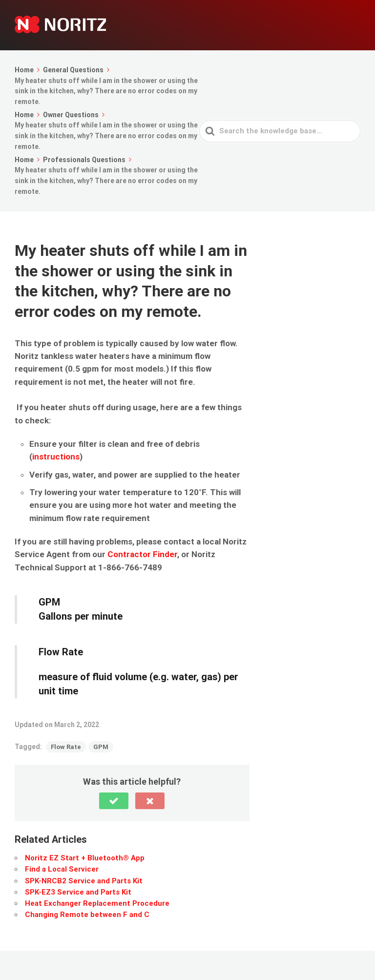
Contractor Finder (142, 554)
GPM (101, 747)
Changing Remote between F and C (87, 915)
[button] (114, 801)
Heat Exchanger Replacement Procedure (97, 903)
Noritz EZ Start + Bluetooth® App (85, 858)
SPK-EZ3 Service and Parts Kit (78, 892)
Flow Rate (66, 747)
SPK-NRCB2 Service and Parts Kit (84, 881)
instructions (56, 457)
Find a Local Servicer (62, 869)
